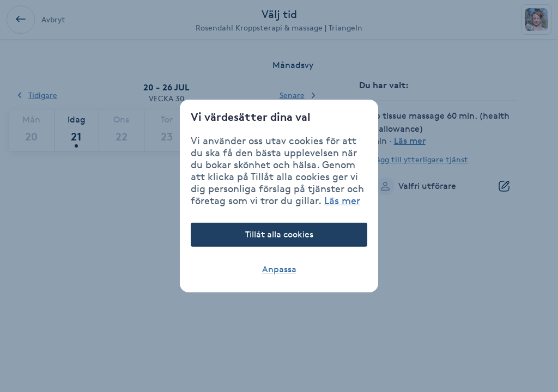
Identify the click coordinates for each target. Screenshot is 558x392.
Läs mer (342, 200)
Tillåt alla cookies (279, 234)
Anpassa (279, 269)
